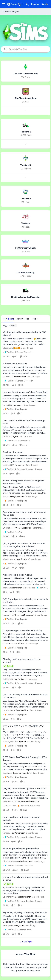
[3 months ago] (27, 348)
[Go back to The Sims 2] (26, 199)
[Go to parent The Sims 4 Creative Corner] (17, 441)
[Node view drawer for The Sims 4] (26, 144)
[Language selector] (21, 4)
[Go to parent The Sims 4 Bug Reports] (15, 409)
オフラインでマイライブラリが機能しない (24, 726)
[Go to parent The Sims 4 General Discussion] (18, 352)
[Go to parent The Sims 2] (42, 588)
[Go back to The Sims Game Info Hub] (26, 74)
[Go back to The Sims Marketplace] (26, 98)
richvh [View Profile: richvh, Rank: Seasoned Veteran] (6, 644)
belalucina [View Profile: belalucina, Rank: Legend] (7, 436)
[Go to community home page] (12, 4)
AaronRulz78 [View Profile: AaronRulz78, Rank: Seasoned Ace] (8, 376)
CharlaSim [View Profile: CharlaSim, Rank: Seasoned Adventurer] (7, 861)
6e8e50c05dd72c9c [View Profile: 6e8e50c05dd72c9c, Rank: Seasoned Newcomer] (12, 801)
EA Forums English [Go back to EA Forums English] (10, 11)
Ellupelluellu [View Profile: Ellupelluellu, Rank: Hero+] (8, 348)
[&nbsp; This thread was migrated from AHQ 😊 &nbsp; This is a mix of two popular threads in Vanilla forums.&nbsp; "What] (26, 342)
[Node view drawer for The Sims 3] (26, 178)
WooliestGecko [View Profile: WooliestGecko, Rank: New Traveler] (9, 559)
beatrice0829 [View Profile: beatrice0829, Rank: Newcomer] (9, 465)
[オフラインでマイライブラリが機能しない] (26, 735)
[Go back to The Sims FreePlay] (26, 272)
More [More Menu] (35, 319)
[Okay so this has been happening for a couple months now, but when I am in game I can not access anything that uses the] (26, 673)
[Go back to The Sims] (26, 223)
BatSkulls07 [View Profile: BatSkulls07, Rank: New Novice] (8, 679)
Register (35, 4)
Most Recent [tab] (8, 319)
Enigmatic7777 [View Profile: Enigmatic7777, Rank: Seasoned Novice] (9, 528)
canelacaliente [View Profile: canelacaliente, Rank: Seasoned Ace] (9, 710)
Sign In (45, 4)
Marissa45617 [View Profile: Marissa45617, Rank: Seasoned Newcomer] (9, 615)
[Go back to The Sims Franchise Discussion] (26, 297)
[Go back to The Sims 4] (26, 132)
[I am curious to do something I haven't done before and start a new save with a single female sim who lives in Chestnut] (26, 370)
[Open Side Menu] (4, 4)
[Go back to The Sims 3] (26, 165)
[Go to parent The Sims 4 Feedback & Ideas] (17, 930)
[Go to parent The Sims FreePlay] (13, 532)
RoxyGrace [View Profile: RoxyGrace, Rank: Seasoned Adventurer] (7, 773)
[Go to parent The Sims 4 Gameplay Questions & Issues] (23, 469)
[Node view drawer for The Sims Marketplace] (26, 110)
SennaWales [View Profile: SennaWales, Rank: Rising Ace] (8, 925)
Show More (26, 942)
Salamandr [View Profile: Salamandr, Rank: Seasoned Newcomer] (7, 897)
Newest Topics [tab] (23, 319)
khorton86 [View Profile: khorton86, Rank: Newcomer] (7, 588)
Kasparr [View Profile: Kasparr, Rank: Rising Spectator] (6, 496)
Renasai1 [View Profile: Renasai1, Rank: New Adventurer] (7, 833)
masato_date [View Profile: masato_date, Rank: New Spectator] (8, 742)
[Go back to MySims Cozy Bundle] (26, 248)
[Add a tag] (14, 326)
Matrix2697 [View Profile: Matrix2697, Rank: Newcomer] (8, 405)
